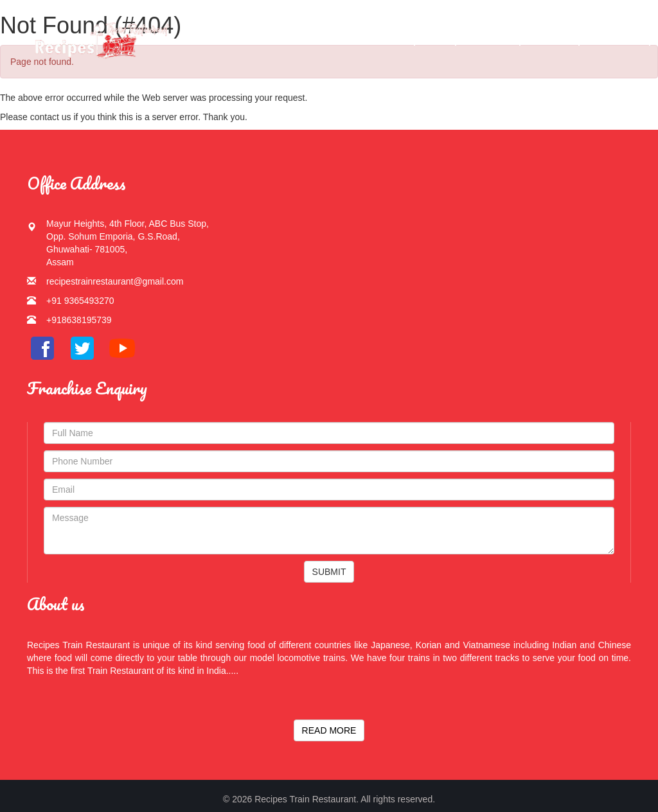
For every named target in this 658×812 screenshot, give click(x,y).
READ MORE (329, 730)
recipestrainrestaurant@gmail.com (115, 281)
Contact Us (615, 38)
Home (394, 38)
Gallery (488, 38)
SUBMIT (329, 572)
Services (550, 38)
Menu (435, 38)
